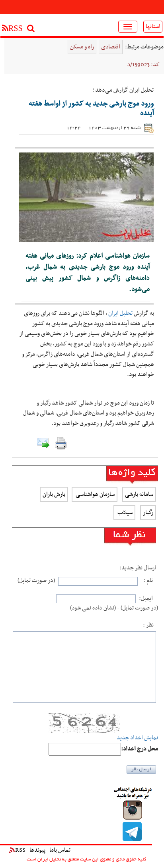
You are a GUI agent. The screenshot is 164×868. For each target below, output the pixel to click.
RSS (17, 850)
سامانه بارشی (139, 494)
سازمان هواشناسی (95, 494)
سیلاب (124, 513)
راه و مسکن (82, 47)
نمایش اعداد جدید (137, 738)
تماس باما (60, 850)
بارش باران (54, 494)
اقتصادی (111, 47)
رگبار (148, 513)
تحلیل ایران (120, 313)
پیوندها (37, 850)
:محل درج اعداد (140, 749)
